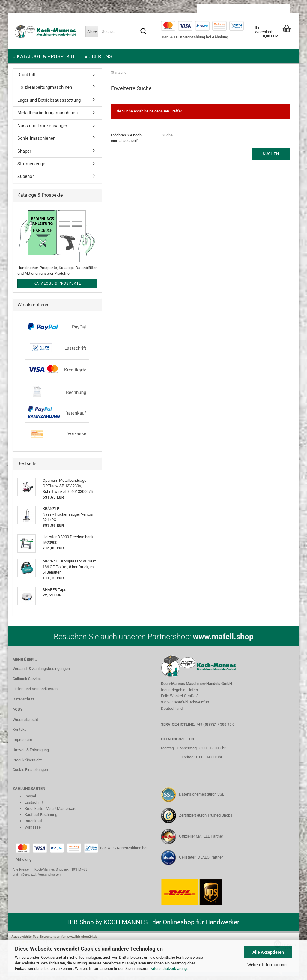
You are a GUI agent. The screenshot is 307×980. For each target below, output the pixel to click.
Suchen (271, 157)
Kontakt (19, 733)
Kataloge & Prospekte (57, 287)
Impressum (22, 743)
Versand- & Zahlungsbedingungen (41, 672)
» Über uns (98, 56)
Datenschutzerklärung (168, 968)
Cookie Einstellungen (30, 773)
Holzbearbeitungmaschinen (45, 91)
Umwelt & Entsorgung (31, 753)
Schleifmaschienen (36, 142)
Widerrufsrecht (25, 723)
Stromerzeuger (32, 167)
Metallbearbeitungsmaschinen (48, 116)
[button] (213, 9)
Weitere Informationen (268, 965)
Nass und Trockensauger (42, 129)
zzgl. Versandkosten (46, 878)
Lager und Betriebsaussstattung (49, 104)
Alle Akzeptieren (268, 952)
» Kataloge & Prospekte (45, 56)
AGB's (18, 713)
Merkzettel (276, 9)
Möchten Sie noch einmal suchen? (126, 142)
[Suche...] (92, 31)
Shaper (24, 155)
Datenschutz (23, 703)
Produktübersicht (27, 764)
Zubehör (26, 180)
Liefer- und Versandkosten (35, 692)
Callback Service (27, 682)
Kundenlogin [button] (245, 9)
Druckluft (27, 78)
